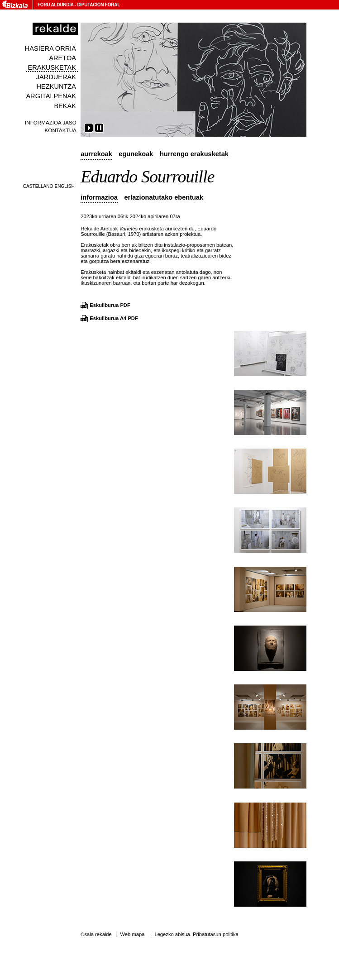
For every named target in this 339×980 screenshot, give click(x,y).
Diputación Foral (98, 5)
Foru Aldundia (55, 5)
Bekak (65, 106)
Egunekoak (136, 154)
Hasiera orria (50, 48)
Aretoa (62, 58)
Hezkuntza (56, 86)
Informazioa (99, 197)
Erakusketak (52, 67)
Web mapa (132, 934)
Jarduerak (56, 77)
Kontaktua (61, 130)
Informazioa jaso (51, 122)
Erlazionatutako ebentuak (164, 197)
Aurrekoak (96, 154)
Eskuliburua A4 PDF (114, 318)
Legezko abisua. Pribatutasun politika (196, 934)
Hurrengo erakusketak (194, 154)
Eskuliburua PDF (110, 305)
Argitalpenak (51, 96)
